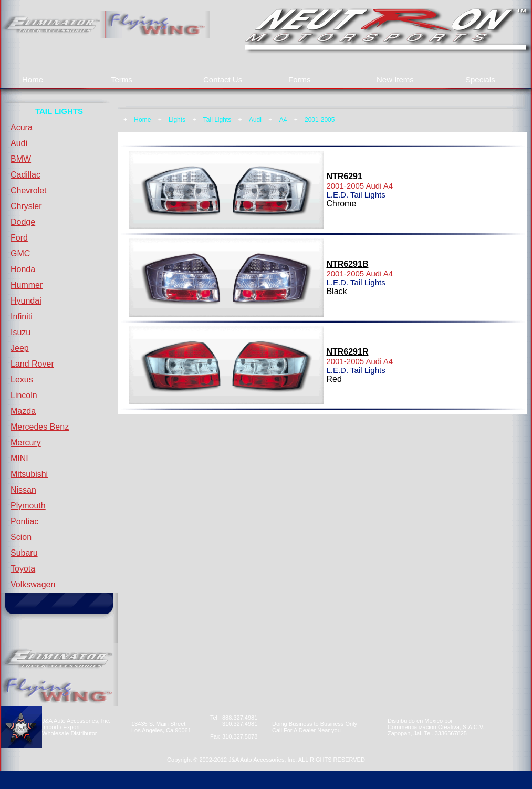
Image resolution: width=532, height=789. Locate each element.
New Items (395, 80)
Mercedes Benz (40, 427)
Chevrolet (28, 190)
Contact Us (223, 80)
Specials (480, 80)
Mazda (23, 411)
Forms (300, 80)
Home (33, 80)
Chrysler (26, 206)
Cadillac (25, 175)
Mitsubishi (29, 474)
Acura (22, 127)
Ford (19, 238)
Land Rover (32, 364)
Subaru (24, 553)
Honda (23, 269)
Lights (177, 120)
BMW (21, 159)
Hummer (27, 285)
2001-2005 (320, 120)
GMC (20, 253)
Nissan (23, 490)
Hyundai (26, 301)
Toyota (23, 569)
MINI (19, 458)
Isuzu (20, 332)
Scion (21, 537)
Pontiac (24, 521)
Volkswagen (33, 584)
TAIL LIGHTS (59, 111)
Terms (122, 80)
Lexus (22, 380)
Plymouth (28, 506)
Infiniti (22, 316)
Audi (19, 143)
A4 (283, 120)
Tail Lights (217, 120)
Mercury (26, 443)
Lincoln (24, 395)
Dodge (23, 222)
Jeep (20, 348)
